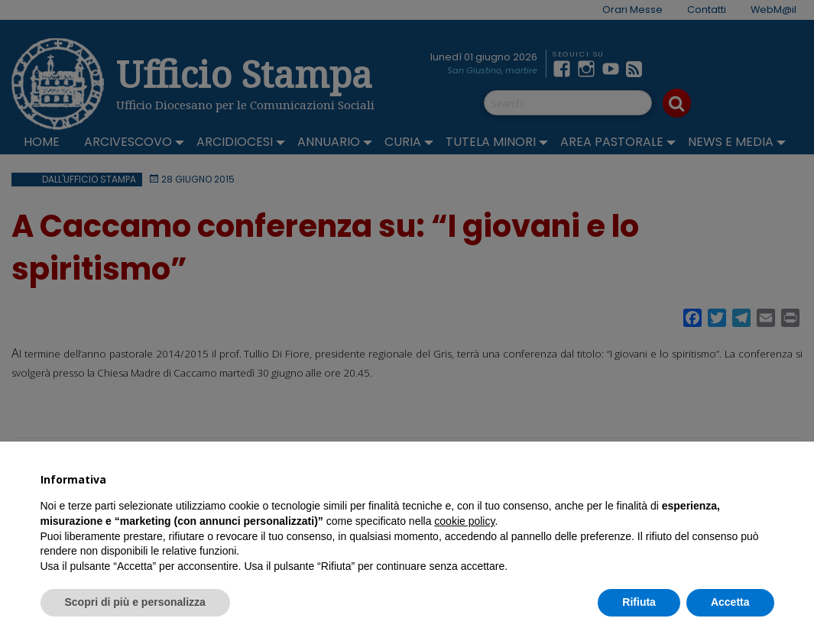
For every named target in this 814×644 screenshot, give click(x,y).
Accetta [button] (730, 602)
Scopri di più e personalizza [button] (135, 602)
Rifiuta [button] (639, 602)
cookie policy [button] (464, 521)
